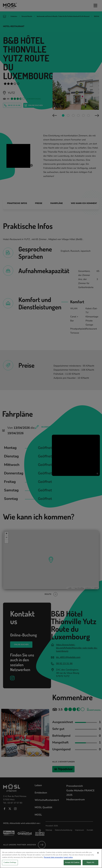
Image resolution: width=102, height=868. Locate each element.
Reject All (90, 864)
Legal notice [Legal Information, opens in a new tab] (68, 858)
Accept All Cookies (72, 864)
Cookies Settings (10, 864)
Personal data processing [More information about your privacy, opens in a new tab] (53, 858)
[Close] (98, 854)
